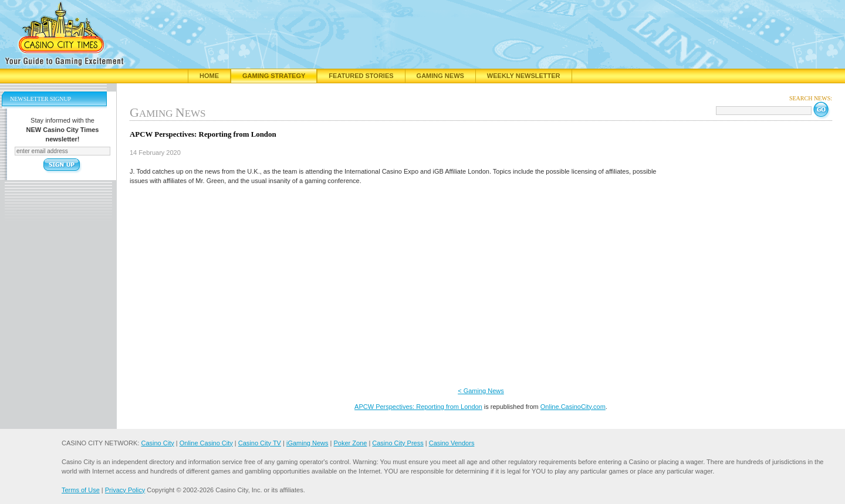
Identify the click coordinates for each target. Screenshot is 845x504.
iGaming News (307, 443)
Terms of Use (81, 490)
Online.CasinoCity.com (573, 407)
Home (209, 76)
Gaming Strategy (274, 76)
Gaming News (440, 76)
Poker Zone (350, 443)
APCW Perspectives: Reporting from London (418, 407)
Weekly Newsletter (524, 76)
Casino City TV (260, 443)
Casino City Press (398, 443)
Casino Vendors (452, 443)
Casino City (157, 443)
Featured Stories (361, 76)
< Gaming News (481, 391)
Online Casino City (206, 443)
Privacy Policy (125, 490)
